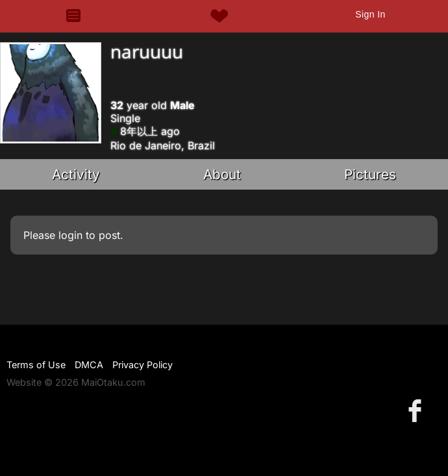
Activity (76, 174)
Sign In (370, 14)
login (70, 235)
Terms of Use (36, 365)
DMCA (89, 365)
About (222, 174)
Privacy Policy (143, 365)
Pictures (370, 174)
